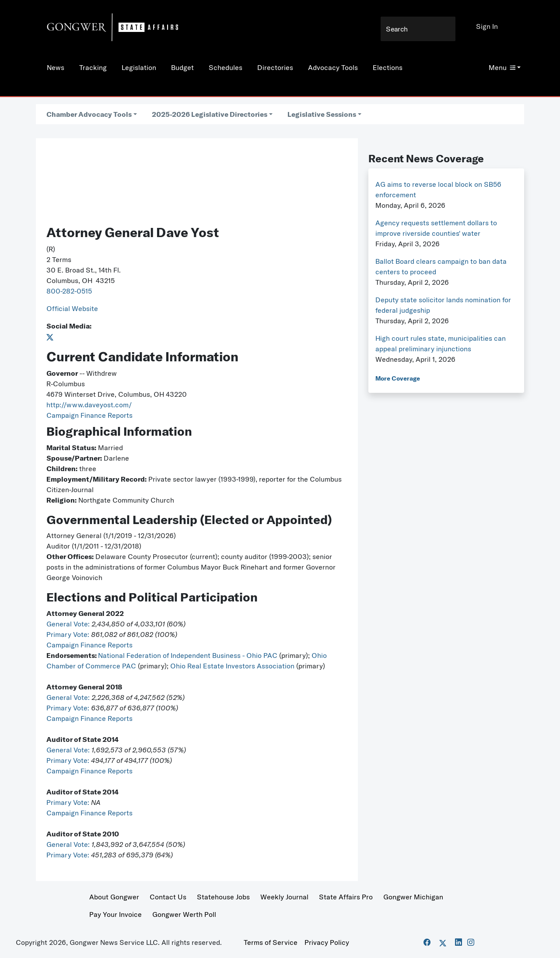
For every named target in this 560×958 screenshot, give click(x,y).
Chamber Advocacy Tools (89, 114)
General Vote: (69, 624)
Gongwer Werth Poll (184, 914)
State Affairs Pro (346, 897)
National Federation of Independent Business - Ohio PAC (188, 655)
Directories (275, 67)
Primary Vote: (69, 634)
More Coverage (398, 378)
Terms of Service (271, 942)
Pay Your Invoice (115, 914)
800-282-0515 (69, 291)
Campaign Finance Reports (89, 415)
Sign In (487, 26)
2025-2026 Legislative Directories (210, 114)
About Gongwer (114, 897)
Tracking (93, 67)
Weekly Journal (284, 897)
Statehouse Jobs (223, 897)
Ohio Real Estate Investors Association (233, 666)
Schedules (226, 67)
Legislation (139, 67)
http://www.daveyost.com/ (89, 405)
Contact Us (168, 897)
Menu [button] (502, 67)
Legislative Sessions (322, 114)
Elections (388, 67)
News (56, 67)
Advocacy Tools (333, 67)
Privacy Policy (327, 942)
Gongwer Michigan (413, 897)
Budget (182, 67)
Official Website (72, 308)
